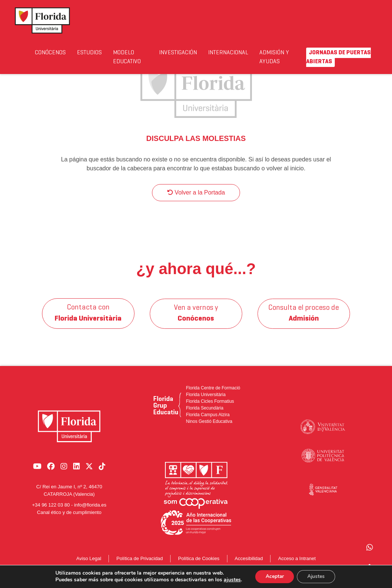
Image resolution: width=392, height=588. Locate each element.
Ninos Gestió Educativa (209, 429)
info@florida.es (90, 509)
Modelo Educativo (144, 57)
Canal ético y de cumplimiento (69, 516)
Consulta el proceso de (304, 321)
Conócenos (54, 53)
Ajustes (317, 576)
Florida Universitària (206, 402)
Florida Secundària (205, 415)
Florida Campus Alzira (208, 422)
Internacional (259, 53)
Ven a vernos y (196, 321)
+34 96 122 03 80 (51, 509)
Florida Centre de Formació (213, 395)
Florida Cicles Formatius (210, 409)
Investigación (197, 53)
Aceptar (273, 576)
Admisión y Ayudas (311, 57)
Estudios (100, 53)
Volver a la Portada (196, 200)
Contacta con (88, 321)
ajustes (230, 580)
